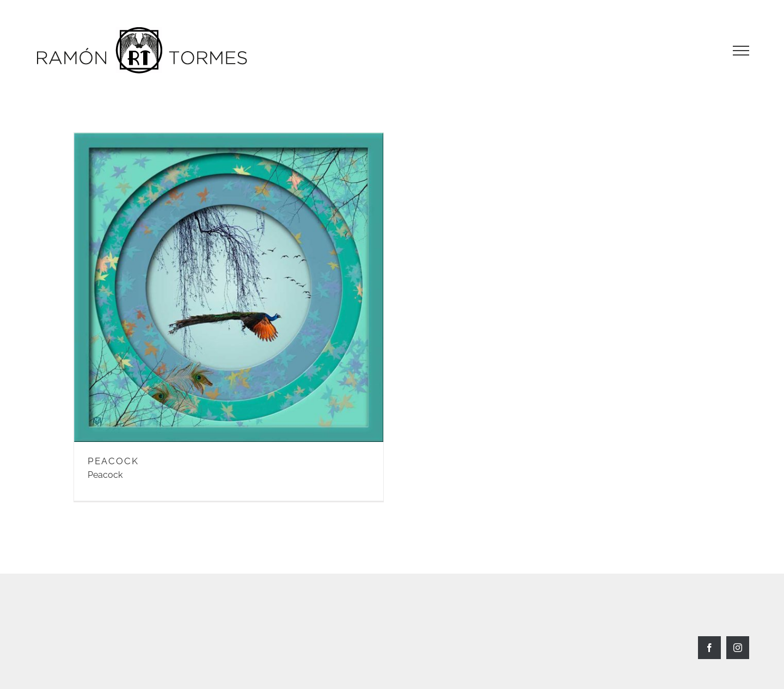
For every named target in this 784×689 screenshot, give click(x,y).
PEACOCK (113, 461)
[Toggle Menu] (741, 51)
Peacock (105, 475)
